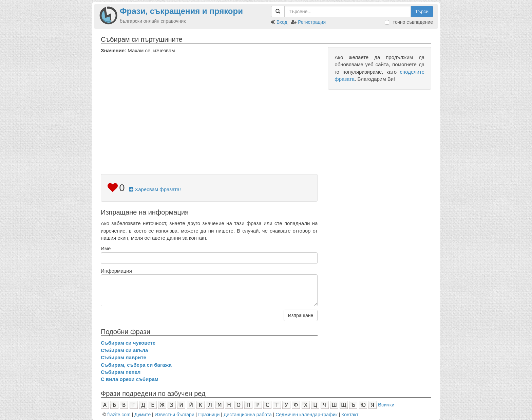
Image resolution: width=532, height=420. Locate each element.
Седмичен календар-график (306, 415)
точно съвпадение (409, 22)
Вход (282, 22)
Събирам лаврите (123, 357)
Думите (142, 415)
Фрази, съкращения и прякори (181, 11)
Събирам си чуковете (128, 343)
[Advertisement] (209, 105)
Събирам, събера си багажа (136, 365)
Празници (209, 415)
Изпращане (301, 315)
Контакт (350, 415)
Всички (386, 405)
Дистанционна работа (248, 415)
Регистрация (312, 22)
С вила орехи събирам (130, 379)
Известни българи (175, 415)
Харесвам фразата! (155, 189)
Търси (422, 12)
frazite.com (119, 415)
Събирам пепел (121, 372)
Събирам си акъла (124, 350)
